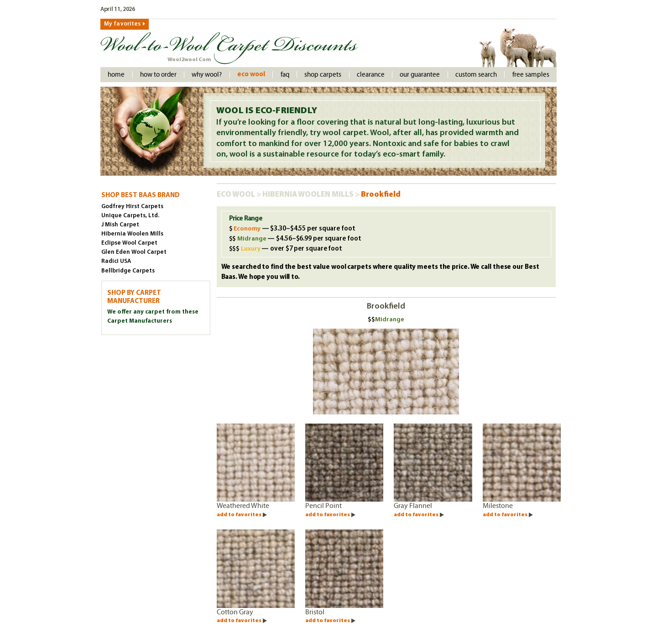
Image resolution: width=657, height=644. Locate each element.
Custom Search (476, 75)
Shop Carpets (323, 75)
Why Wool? (207, 75)
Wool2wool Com (189, 60)
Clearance (371, 75)
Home (116, 75)
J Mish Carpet (120, 225)
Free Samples (531, 75)
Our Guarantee (420, 75)
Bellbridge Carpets (128, 271)
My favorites (122, 24)
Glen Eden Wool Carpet (134, 252)
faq (285, 75)
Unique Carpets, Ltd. (130, 216)
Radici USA (116, 261)
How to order (158, 75)
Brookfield (381, 195)
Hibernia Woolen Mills (309, 195)
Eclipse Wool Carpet (129, 243)
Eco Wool (251, 75)
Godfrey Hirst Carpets (132, 207)
